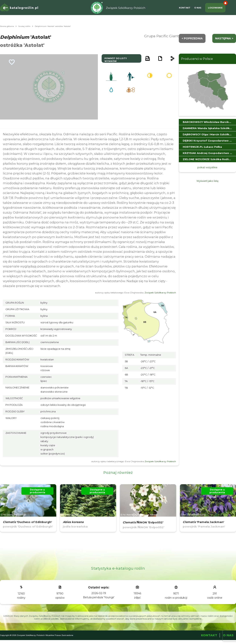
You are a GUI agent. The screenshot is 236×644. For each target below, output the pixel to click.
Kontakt (185, 8)
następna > (224, 38)
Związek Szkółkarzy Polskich (160, 293)
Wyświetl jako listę (207, 181)
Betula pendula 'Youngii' (99, 597)
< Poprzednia (192, 38)
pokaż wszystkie (207, 167)
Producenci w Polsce (197, 59)
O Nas (198, 8)
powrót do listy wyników (116, 60)
